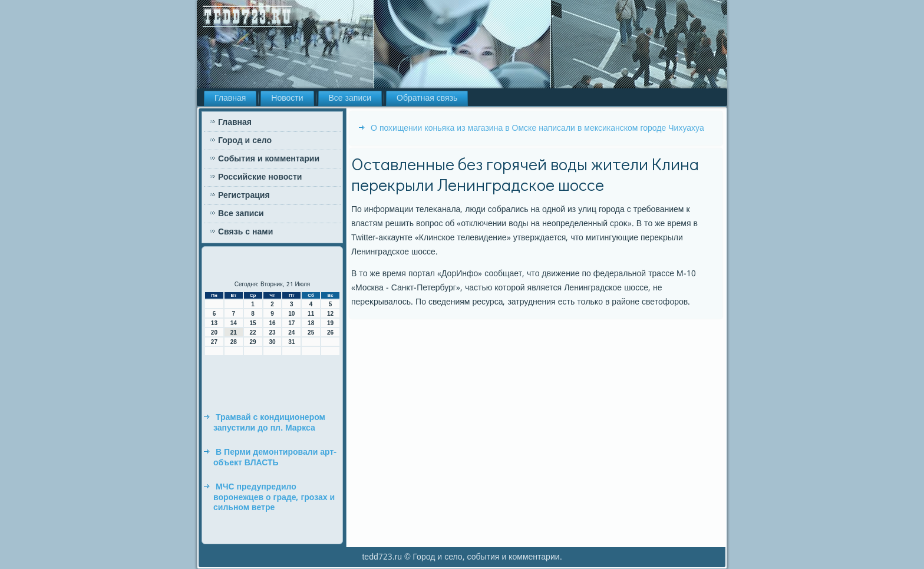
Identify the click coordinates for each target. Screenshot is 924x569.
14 (234, 323)
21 (234, 333)
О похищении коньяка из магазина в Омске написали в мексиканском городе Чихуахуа (537, 128)
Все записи (350, 98)
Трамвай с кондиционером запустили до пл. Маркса (269, 423)
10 (291, 314)
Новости (287, 98)
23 (272, 333)
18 (311, 323)
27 (214, 342)
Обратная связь (427, 98)
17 (291, 323)
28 (234, 342)
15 (253, 323)
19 (330, 323)
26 (330, 333)
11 (311, 314)
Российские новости (260, 177)
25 (311, 333)
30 (272, 342)
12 (330, 314)
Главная (230, 98)
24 (291, 333)
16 (272, 323)
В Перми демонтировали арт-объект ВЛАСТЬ (275, 458)
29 (253, 342)
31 (291, 342)
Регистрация (244, 196)
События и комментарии (269, 159)
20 (214, 333)
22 (253, 333)
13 (214, 323)
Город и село (245, 141)
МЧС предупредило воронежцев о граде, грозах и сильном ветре (274, 497)
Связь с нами (245, 232)
